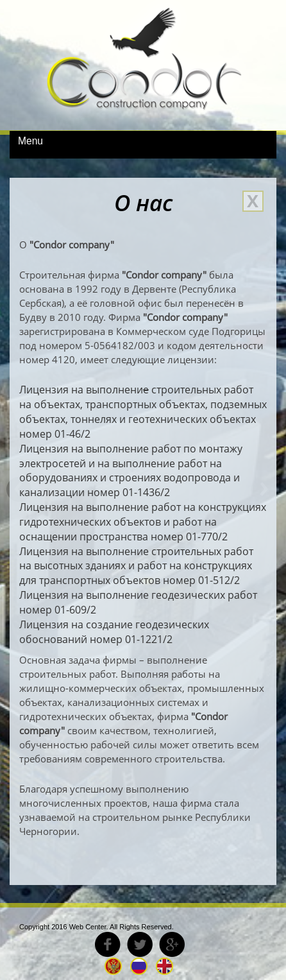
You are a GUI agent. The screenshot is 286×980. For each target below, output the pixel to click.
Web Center (88, 927)
